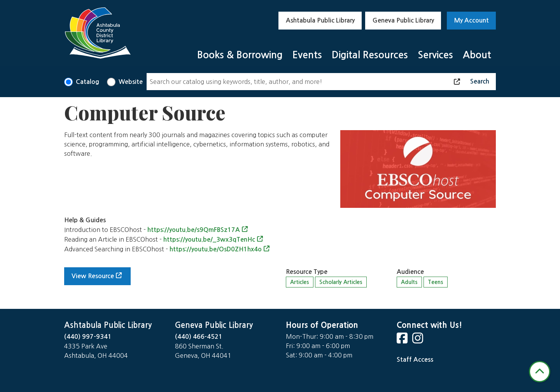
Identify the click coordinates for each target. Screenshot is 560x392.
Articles (300, 282)
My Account (472, 20)
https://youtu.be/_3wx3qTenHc (209, 240)
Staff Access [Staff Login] (415, 360)
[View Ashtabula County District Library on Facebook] (403, 341)
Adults (409, 282)
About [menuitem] (477, 55)
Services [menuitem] (435, 55)
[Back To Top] (540, 372)
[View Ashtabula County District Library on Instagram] (418, 341)
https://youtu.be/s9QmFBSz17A (194, 230)
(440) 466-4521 (199, 337)
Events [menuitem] (307, 55)
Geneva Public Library (403, 20)
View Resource (93, 276)
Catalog (87, 82)
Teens (436, 282)
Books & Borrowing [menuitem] (240, 55)
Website (131, 82)
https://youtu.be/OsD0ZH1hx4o (216, 249)
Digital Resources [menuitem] (370, 55)
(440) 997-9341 (88, 337)
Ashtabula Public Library (320, 20)
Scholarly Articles (341, 282)
